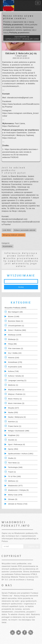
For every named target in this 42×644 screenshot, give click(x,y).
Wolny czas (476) (15, 495)
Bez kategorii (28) (15, 312)
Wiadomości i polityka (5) (18, 490)
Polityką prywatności (13, 25)
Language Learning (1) (17, 380)
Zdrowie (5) (13, 499)
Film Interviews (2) (16, 348)
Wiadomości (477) (15, 486)
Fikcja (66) (12, 344)
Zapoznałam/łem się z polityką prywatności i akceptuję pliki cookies (22, 38)
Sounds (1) (13, 440)
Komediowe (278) (15, 362)
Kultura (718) (13, 371)
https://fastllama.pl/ (11, 126)
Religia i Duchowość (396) (19, 431)
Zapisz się (32, 546)
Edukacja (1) (13, 339)
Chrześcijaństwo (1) (16, 326)
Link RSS (7, 230)
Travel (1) (12, 472)
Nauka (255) (13, 412)
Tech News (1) (14, 463)
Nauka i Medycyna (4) (17, 417)
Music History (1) (15, 399)
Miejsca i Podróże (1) (17, 394)
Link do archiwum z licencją (21, 580)
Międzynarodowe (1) (16, 390)
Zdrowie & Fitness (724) (18, 504)
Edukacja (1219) (15, 335)
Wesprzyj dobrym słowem (14, 235)
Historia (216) (14, 358)
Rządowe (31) (14, 435)
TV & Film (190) (15, 476)
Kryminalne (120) (15, 367)
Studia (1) (12, 458)
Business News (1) (16, 321)
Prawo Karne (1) (15, 426)
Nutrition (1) (13, 422)
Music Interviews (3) (16, 403)
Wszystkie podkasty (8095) (15, 308)
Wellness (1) (13, 481)
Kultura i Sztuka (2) (16, 376)
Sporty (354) (13, 449)
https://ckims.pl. (9, 138)
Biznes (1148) (14, 316)
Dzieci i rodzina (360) (17, 330)
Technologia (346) (15, 467)
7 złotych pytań (14, 173)
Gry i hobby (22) (15, 353)
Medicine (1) (13, 385)
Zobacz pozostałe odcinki (25, 230)
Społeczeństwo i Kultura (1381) (21, 454)
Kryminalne (8, 246)
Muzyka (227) (14, 408)
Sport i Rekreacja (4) (17, 444)
